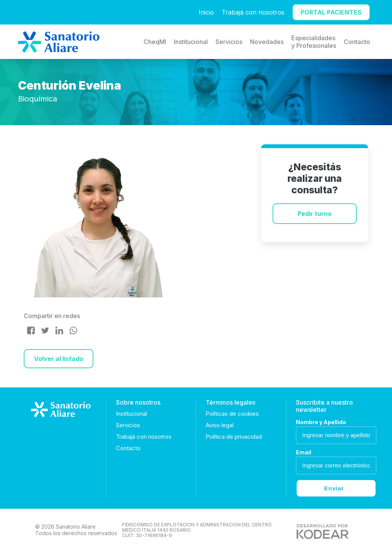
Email (304, 452)
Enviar (334, 488)
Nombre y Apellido (321, 422)
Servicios (229, 42)
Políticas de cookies (232, 414)
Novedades (267, 42)
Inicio (206, 12)
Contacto (357, 42)
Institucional (191, 42)
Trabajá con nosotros (253, 12)
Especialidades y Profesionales (314, 42)
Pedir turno (314, 214)
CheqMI (155, 42)
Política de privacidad (234, 437)
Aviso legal (220, 425)
